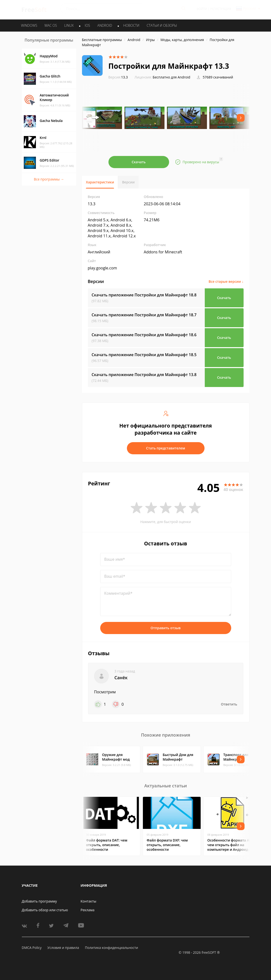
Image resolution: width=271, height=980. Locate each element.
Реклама (87, 910)
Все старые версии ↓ (226, 281)
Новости (131, 25)
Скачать (139, 162)
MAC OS (51, 25)
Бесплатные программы (102, 40)
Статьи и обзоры (162, 25)
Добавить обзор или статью (45, 910)
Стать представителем (166, 448)
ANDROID (105, 25)
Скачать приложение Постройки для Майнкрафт (144, 295)
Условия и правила (63, 948)
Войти (202, 9)
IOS (87, 25)
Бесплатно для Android (171, 77)
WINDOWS (29, 25)
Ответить (229, 704)
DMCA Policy (32, 948)
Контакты (88, 901)
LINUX (69, 25)
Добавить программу (39, 901)
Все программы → (49, 179)
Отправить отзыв (166, 628)
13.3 (118, 77)
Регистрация (221, 9)
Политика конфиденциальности (111, 948)
